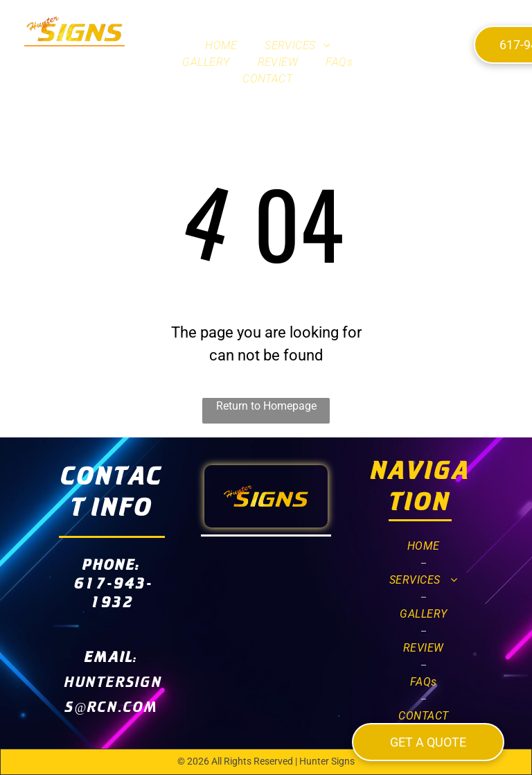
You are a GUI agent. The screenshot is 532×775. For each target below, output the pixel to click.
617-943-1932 (114, 592)
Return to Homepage (266, 406)
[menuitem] (221, 46)
